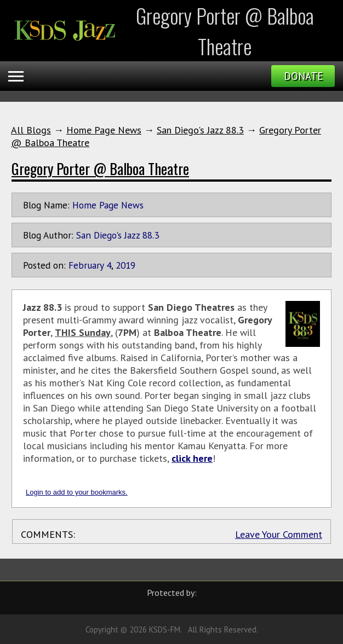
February (86, 265)
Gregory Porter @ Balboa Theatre (100, 169)
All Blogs (31, 130)
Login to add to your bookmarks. (77, 492)
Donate (303, 76)
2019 (125, 265)
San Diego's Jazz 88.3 (200, 130)
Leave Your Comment (279, 534)
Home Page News (104, 130)
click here (192, 458)
